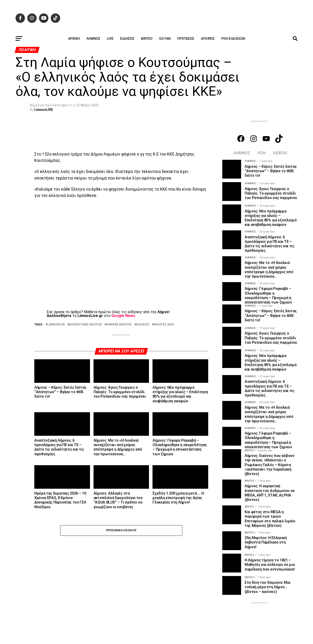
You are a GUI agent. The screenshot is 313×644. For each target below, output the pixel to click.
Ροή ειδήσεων (233, 39)
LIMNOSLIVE (56, 325)
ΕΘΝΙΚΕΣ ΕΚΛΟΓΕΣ (119, 325)
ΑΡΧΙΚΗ (74, 39)
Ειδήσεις (127, 39)
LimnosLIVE (44, 110)
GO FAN (165, 39)
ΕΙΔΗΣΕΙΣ (143, 325)
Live (110, 39)
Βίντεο (147, 39)
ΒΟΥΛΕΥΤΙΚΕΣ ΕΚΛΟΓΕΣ (86, 325)
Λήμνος (93, 39)
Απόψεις (208, 39)
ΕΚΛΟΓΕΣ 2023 (164, 325)
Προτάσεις (186, 39)
